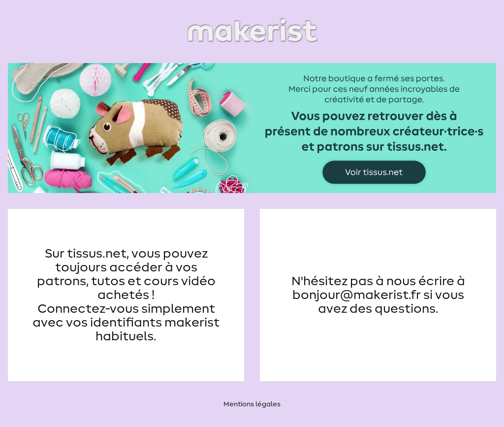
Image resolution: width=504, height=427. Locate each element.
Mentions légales (252, 404)
